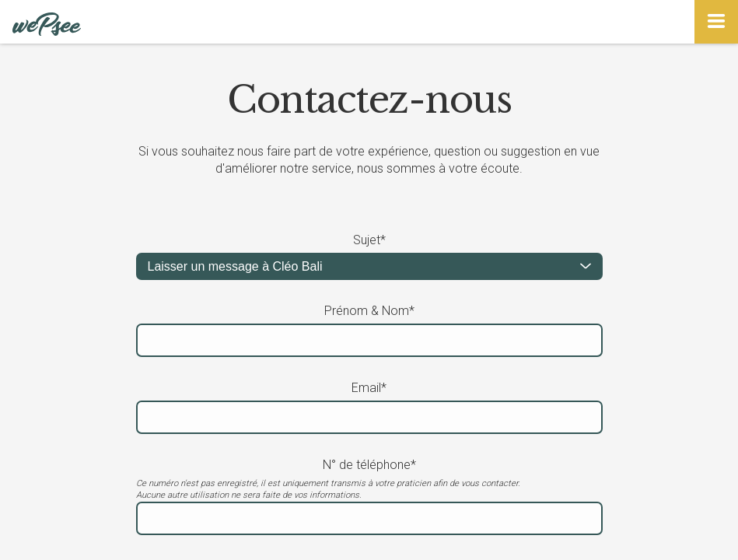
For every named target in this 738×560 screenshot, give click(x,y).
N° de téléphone (369, 465)
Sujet (369, 240)
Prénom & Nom (369, 311)
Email (369, 388)
